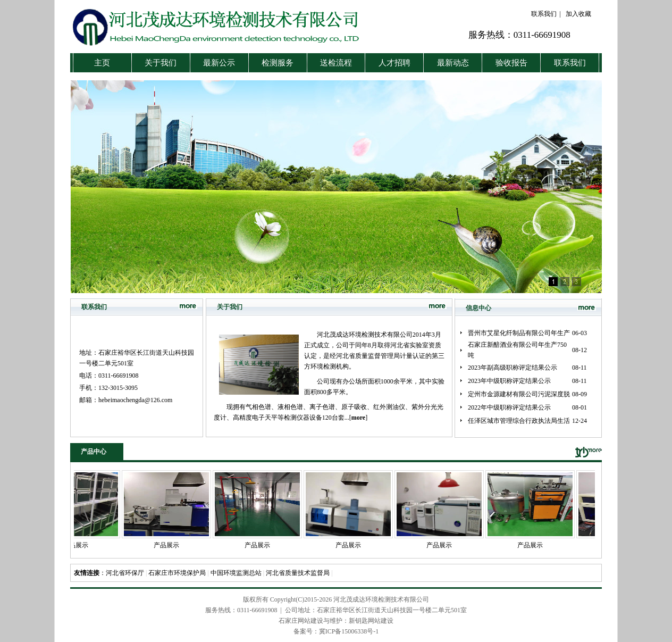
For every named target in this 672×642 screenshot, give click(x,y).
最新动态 (453, 63)
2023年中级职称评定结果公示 (509, 381)
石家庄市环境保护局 (177, 573)
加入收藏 (578, 14)
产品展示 (81, 545)
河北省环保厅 (125, 573)
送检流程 (336, 63)
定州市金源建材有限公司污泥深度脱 (519, 394)
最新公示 (219, 63)
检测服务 (278, 63)
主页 (102, 63)
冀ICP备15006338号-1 (349, 631)
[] (358, 418)
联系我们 (544, 14)
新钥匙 (358, 621)
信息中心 (478, 308)
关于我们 (161, 63)
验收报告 (511, 63)
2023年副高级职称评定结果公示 (513, 368)
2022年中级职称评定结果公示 (509, 407)
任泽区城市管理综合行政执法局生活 (519, 421)
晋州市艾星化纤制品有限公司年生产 (519, 333)
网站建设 (381, 621)
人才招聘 (394, 63)
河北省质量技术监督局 (298, 573)
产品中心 (94, 452)
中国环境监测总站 (236, 573)
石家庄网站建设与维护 (310, 621)
